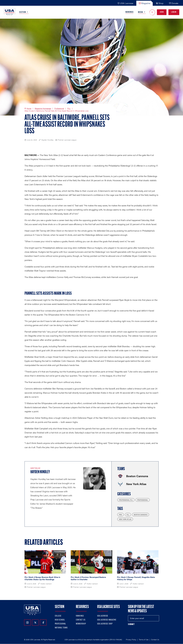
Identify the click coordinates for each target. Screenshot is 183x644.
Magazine (145, 3)
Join (162, 12)
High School (60, 620)
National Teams (61, 628)
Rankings (130, 12)
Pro (120, 515)
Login (174, 12)
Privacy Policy (131, 639)
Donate (174, 3)
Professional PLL (126, 500)
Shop (160, 3)
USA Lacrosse (125, 3)
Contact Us (81, 620)
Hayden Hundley (40, 472)
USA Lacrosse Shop (105, 624)
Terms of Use (144, 639)
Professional (59, 108)
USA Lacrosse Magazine (107, 620)
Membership (81, 624)
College (58, 616)
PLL (69, 108)
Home (29, 108)
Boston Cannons (141, 515)
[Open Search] (152, 12)
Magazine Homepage (43, 108)
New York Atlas (125, 519)
